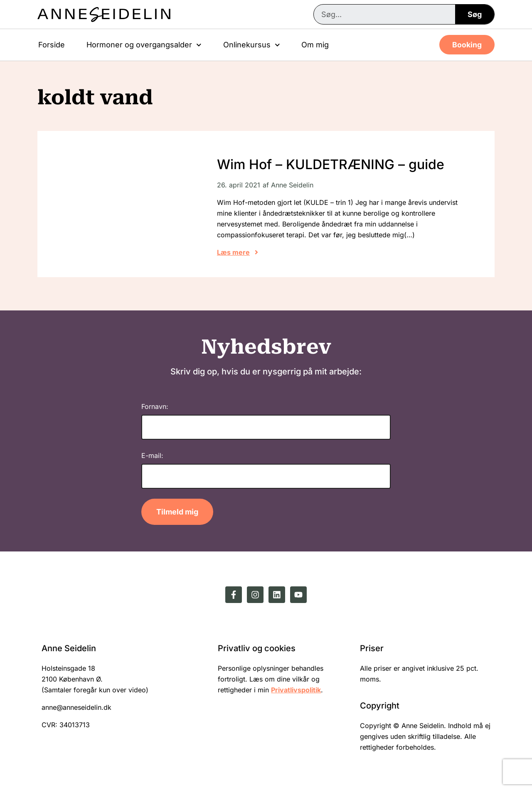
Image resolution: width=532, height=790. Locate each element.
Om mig (315, 45)
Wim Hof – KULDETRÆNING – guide (331, 164)
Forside (52, 45)
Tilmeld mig (177, 512)
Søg (475, 14)
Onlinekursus (252, 45)
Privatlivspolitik (296, 690)
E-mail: (152, 455)
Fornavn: (155, 406)
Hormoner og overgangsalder (144, 45)
